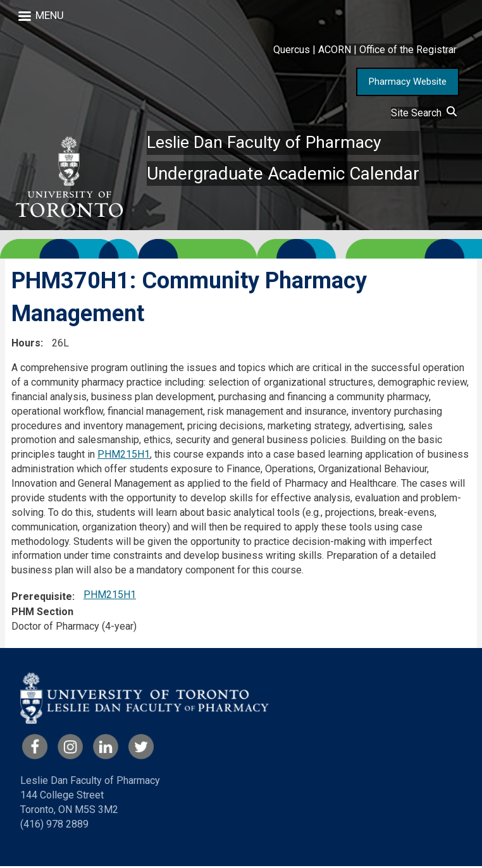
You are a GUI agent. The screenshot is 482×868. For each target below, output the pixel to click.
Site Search (424, 113)
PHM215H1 (124, 456)
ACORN (335, 50)
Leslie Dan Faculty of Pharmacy (269, 143)
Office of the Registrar (408, 50)
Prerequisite (42, 598)
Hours (26, 345)
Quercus (292, 50)
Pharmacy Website (408, 82)
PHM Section (42, 614)
